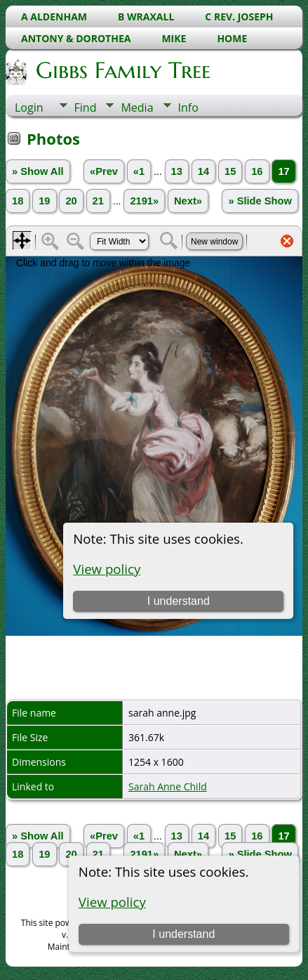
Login (29, 107)
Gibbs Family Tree (122, 70)
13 (177, 171)
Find (86, 107)
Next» (188, 201)
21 (98, 201)
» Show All (38, 171)
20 (71, 201)
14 (203, 171)
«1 (139, 171)
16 (257, 171)
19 (44, 201)
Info (188, 107)
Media (137, 107)
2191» (144, 201)
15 (230, 171)
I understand (183, 934)
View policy (112, 902)
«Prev (104, 171)
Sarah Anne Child (168, 786)
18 (18, 201)
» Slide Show (260, 201)
